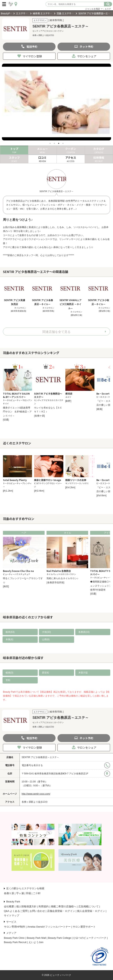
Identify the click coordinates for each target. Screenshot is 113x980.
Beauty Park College (60, 938)
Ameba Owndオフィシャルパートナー (49, 927)
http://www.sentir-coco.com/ (36, 794)
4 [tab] (63, 143)
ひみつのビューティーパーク (90, 938)
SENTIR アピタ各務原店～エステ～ (40, 757)
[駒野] (68, 401)
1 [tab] (50, 143)
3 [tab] (59, 143)
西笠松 (46, 673)
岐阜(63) (10, 632)
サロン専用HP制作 (15, 927)
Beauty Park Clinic (14, 938)
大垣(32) (46, 632)
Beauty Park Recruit (15, 942)
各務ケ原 (9, 893)
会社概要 (9, 906)
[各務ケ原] (39, 416)
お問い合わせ (37, 911)
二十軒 (37, 893)
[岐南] (99, 409)
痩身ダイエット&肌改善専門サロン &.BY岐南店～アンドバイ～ (17, 412)
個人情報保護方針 (26, 906)
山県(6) (46, 639)
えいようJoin (36, 942)
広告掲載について (89, 906)
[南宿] (6, 586)
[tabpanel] (56, 102)
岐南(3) (9, 673)
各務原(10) (84, 632)
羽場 (28, 893)
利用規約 (44, 906)
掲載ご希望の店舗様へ (64, 906)
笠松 (8, 680)
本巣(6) (9, 639)
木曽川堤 (83, 673)
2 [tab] (54, 143)
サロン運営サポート (84, 927)
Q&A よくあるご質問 (16, 911)
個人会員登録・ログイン (91, 911)
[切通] (6, 420)
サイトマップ (12, 915)
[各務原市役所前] (55, 583)
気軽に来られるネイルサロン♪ (62, 578)
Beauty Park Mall (36, 938)
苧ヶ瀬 (20, 893)
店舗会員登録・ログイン (61, 911)
